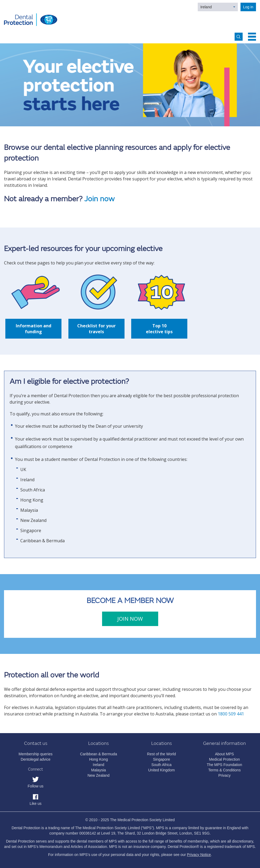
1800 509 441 (231, 714)
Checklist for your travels (96, 329)
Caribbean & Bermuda (98, 754)
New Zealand (98, 775)
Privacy (224, 775)
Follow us (35, 786)
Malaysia (98, 770)
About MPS (225, 754)
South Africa (162, 765)
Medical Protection (224, 759)
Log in (248, 7)
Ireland (206, 7)
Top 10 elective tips (159, 329)
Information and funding (34, 329)
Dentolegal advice (35, 759)
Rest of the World (161, 754)
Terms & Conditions (224, 770)
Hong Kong (99, 759)
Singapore (161, 759)
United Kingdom (161, 770)
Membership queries (36, 754)
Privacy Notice (199, 855)
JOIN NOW (130, 619)
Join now (99, 199)
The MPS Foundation (224, 765)
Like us (36, 803)
